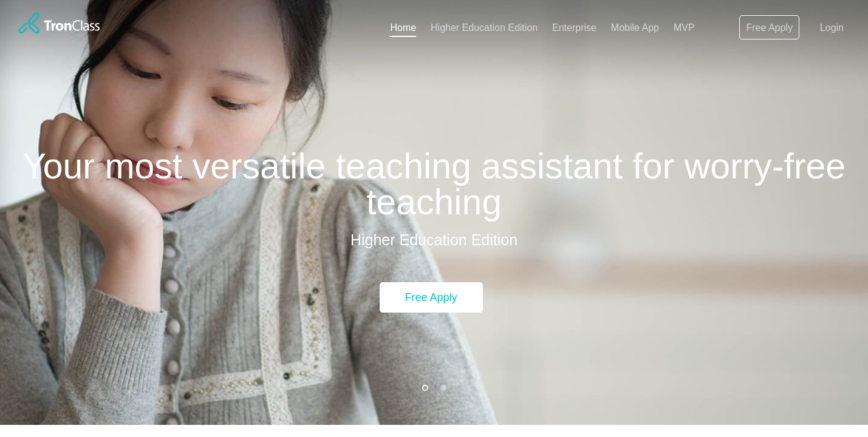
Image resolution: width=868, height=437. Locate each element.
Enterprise (574, 28)
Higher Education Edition (484, 28)
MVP (684, 28)
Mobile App (635, 28)
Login (832, 28)
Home (403, 28)
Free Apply (769, 28)
